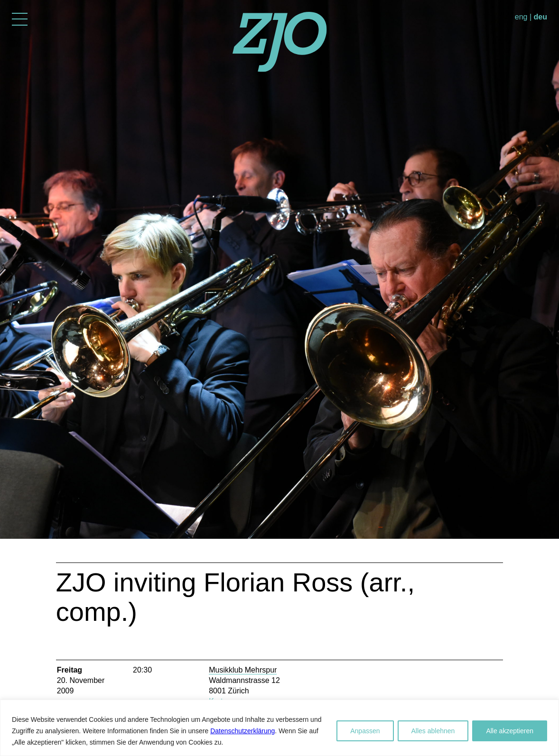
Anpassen (365, 731)
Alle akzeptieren (510, 731)
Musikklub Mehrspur (243, 670)
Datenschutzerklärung (242, 731)
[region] (279, 728)
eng (521, 17)
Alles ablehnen (433, 731)
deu (540, 17)
